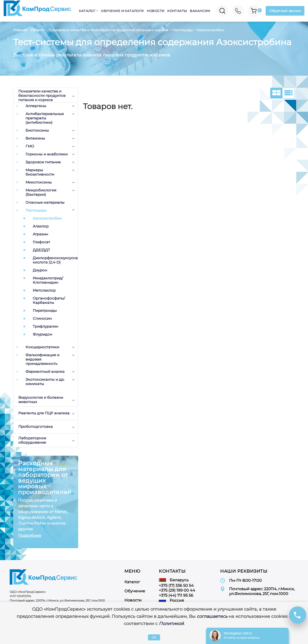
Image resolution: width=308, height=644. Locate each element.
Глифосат (41, 242)
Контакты (177, 11)
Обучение (135, 591)
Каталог (87, 11)
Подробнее (30, 536)
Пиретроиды (45, 311)
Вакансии (200, 11)
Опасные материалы (45, 202)
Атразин (40, 234)
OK (154, 637)
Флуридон (42, 334)
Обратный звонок (285, 11)
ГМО (30, 146)
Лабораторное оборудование (32, 440)
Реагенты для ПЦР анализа (44, 413)
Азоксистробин (47, 218)
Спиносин (42, 319)
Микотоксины (39, 182)
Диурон (40, 270)
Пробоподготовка (35, 426)
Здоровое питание (43, 162)
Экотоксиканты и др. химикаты (45, 382)
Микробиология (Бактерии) (41, 192)
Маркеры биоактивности (40, 172)
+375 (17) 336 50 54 (176, 586)
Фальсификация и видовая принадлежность (42, 359)
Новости (156, 11)
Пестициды (36, 210)
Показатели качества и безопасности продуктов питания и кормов (42, 96)
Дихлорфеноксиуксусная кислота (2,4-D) (55, 260)
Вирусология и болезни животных (41, 400)
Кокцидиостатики (42, 347)
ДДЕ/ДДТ (41, 250)
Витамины (35, 138)
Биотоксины (37, 130)
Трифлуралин (45, 326)
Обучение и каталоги (122, 11)
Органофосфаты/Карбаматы (49, 301)
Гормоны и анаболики (47, 154)
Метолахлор (44, 290)
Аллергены (36, 106)
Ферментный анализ (45, 372)
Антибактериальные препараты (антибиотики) (45, 118)
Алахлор (41, 226)
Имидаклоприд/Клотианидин (48, 280)
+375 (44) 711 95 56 (176, 595)
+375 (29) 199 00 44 (177, 590)
